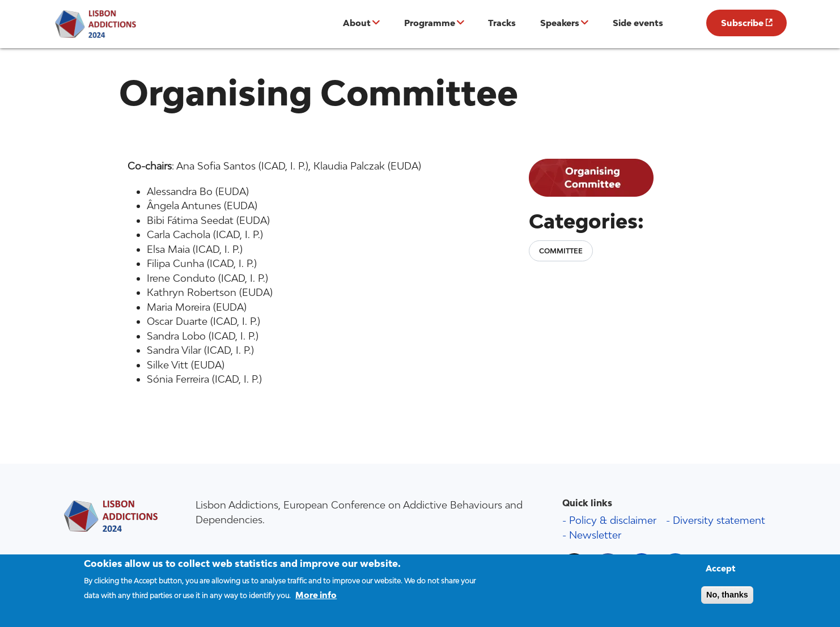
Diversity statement (719, 520)
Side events (638, 23)
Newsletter (595, 535)
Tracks (502, 23)
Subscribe (742, 23)
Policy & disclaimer (613, 520)
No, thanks (727, 600)
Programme (430, 23)
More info (316, 601)
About (357, 23)
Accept (721, 575)
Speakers (560, 23)
